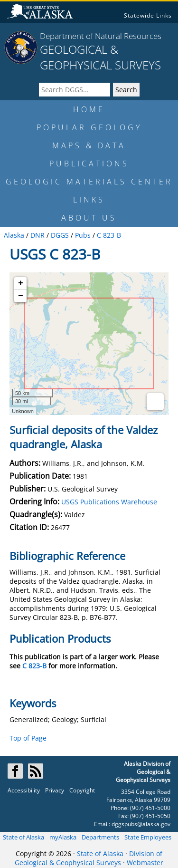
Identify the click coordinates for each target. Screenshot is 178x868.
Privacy (55, 790)
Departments (100, 837)
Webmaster (145, 863)
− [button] (21, 296)
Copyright (82, 790)
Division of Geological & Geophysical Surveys (89, 858)
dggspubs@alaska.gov (141, 824)
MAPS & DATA (89, 145)
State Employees (148, 837)
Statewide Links (148, 15)
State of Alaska (23, 837)
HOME (89, 109)
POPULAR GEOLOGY (89, 127)
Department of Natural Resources (101, 36)
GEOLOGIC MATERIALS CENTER (89, 182)
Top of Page (28, 738)
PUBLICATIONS (89, 164)
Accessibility (24, 790)
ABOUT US (89, 218)
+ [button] (21, 283)
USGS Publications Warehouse (109, 502)
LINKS (89, 200)
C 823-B (34, 666)
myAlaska (63, 837)
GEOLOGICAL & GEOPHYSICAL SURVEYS (100, 57)
